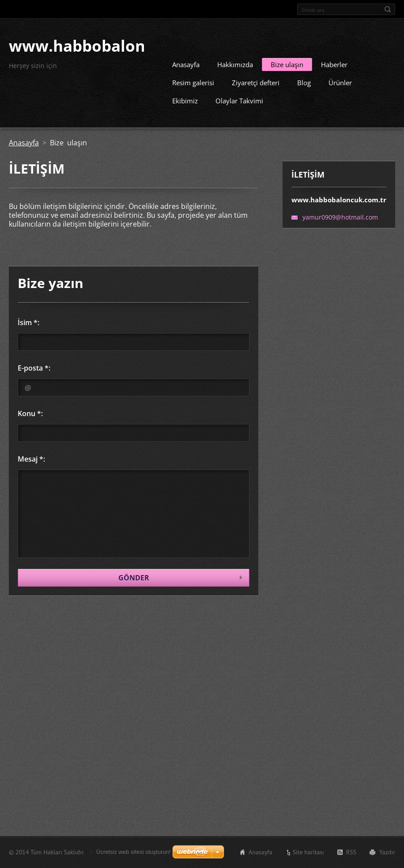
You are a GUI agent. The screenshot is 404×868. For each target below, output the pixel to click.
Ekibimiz (185, 100)
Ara (388, 9)
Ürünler (340, 82)
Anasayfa (186, 64)
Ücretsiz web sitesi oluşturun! (133, 852)
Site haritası (308, 852)
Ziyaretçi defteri (256, 82)
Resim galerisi (193, 82)
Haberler (334, 64)
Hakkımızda (235, 64)
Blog (304, 82)
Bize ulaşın (287, 64)
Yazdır (387, 852)
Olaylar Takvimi (239, 100)
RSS (351, 852)
